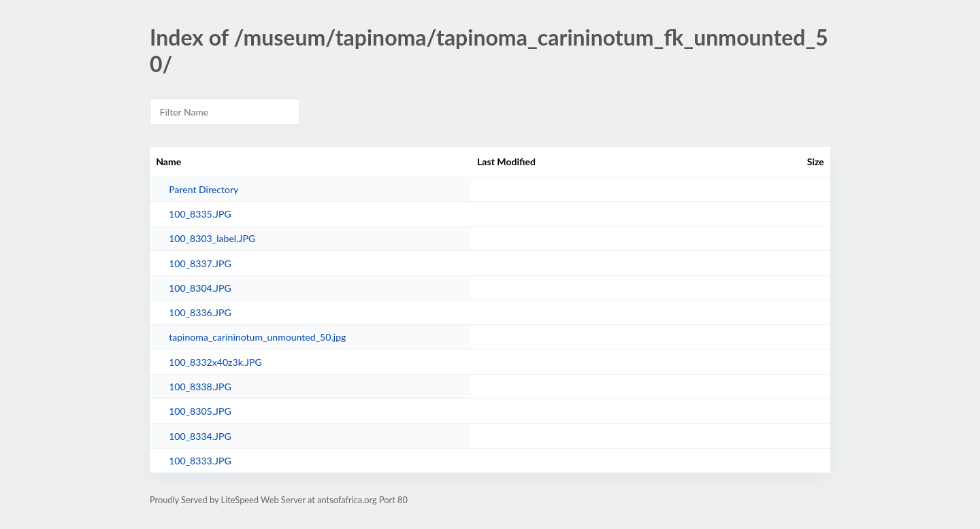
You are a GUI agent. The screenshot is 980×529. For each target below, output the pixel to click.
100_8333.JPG (200, 461)
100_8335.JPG (200, 214)
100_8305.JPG (200, 411)
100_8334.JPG (200, 436)
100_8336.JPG (200, 312)
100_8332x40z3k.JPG (215, 362)
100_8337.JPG (200, 263)
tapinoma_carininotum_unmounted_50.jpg (257, 337)
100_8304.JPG (200, 288)
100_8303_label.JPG (212, 238)
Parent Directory (203, 189)
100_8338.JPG (200, 387)
